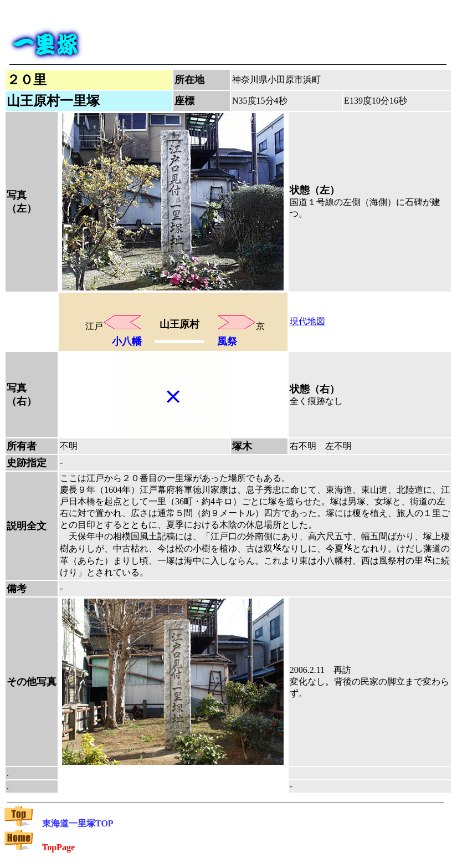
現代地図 (307, 321)
